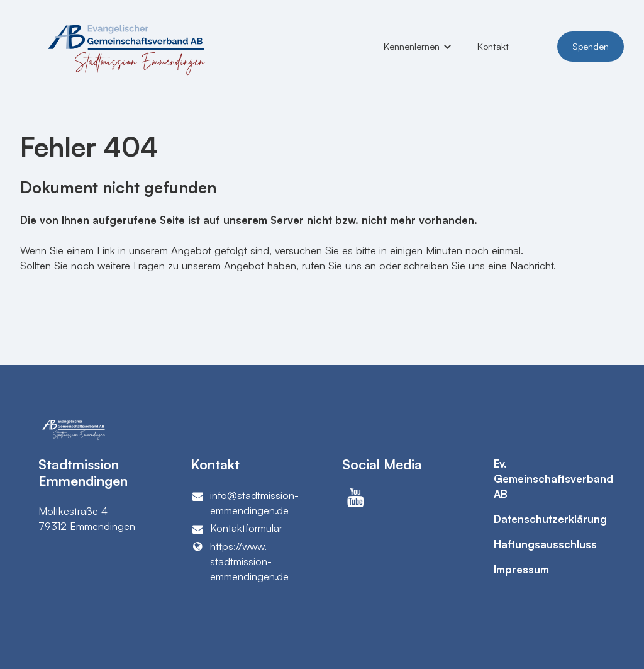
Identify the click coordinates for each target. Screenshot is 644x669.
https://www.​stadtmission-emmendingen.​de (240, 561)
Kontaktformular (237, 528)
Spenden (591, 46)
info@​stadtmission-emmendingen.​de (245, 503)
